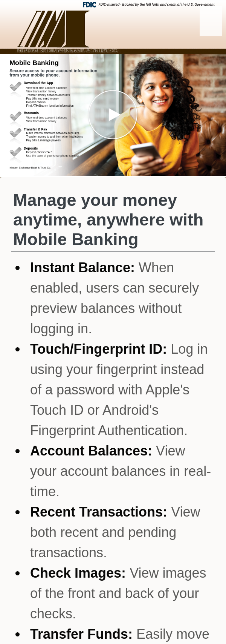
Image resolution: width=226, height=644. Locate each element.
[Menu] (211, 21)
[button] (113, 115)
